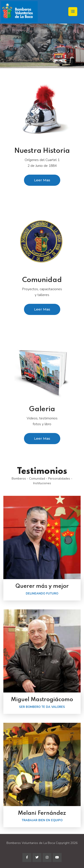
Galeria (42, 409)
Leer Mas (42, 180)
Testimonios (42, 471)
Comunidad (42, 280)
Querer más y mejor (42, 586)
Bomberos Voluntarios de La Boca (31, 843)
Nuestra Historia (42, 151)
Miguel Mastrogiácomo (42, 700)
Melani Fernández (42, 813)
